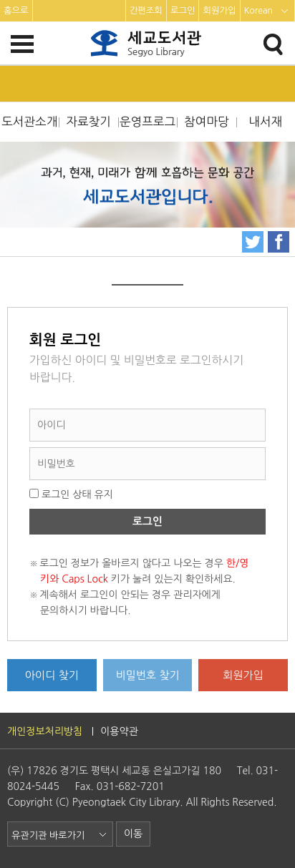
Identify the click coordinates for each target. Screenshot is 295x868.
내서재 (265, 122)
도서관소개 (29, 122)
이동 (133, 834)
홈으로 (16, 11)
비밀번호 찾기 (147, 675)
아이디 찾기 (52, 675)
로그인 (183, 11)
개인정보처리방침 (45, 731)
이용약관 (119, 731)
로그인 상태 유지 (71, 494)
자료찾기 (88, 122)
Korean (259, 11)
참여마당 (207, 122)
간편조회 (146, 11)
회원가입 (219, 11)
